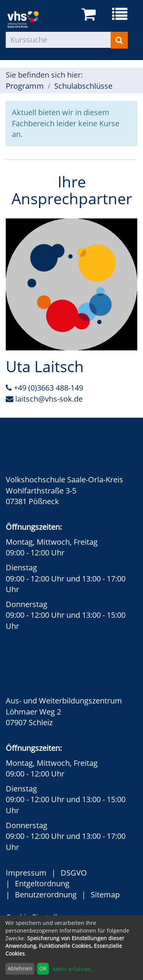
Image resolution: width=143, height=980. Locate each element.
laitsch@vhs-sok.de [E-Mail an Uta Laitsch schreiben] (44, 399)
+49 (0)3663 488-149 (44, 388)
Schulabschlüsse (83, 86)
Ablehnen (20, 968)
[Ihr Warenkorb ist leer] (90, 15)
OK (43, 968)
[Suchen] (119, 40)
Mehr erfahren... (74, 969)
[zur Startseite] (29, 19)
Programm (25, 86)
